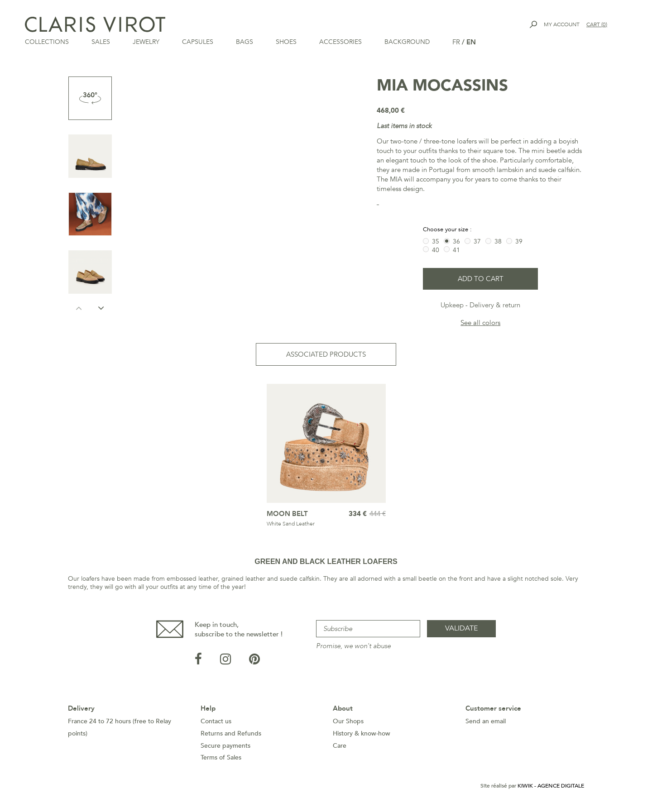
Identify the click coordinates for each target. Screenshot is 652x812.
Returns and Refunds (231, 733)
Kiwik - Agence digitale (551, 786)
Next (101, 308)
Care (340, 746)
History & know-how (362, 733)
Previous (79, 308)
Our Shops (348, 721)
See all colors (480, 323)
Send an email (486, 721)
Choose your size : (448, 229)
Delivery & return (495, 305)
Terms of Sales (221, 757)
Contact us (216, 721)
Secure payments (225, 746)
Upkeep (452, 305)
